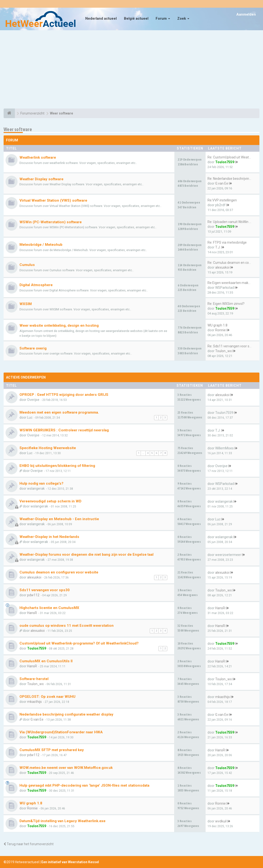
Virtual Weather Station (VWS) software (53, 200)
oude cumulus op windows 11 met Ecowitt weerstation (67, 626)
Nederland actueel (101, 18)
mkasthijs (34, 702)
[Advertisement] (131, 70)
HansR (32, 613)
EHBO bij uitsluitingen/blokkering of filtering (57, 466)
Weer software (18, 129)
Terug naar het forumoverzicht (29, 844)
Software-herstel (34, 679)
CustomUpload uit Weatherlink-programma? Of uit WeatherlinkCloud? (79, 643)
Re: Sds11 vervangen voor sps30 (232, 346)
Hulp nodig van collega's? (41, 483)
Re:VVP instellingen (222, 200)
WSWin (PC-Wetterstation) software (51, 222)
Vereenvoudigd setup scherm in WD (50, 501)
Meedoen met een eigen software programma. (59, 412)
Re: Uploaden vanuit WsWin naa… (232, 222)
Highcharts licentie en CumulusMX (49, 608)
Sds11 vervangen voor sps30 (45, 590)
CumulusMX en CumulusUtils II (46, 661)
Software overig (33, 348)
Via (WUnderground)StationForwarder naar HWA (61, 732)
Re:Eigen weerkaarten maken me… (234, 283)
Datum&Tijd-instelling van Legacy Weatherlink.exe (62, 821)
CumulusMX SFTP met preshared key (52, 750)
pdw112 (33, 595)
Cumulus (27, 265)
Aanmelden (246, 14)
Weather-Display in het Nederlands (49, 537)
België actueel (136, 18)
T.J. (218, 247)
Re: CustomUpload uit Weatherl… (232, 157)
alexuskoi (222, 267)
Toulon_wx (223, 351)
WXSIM (26, 304)
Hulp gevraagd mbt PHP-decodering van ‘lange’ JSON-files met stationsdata (84, 785)
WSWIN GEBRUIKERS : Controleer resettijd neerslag (64, 430)
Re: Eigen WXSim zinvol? (226, 304)
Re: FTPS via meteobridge (227, 242)
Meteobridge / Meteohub (41, 245)
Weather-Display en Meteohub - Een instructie (59, 519)
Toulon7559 (225, 162)
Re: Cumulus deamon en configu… (233, 263)
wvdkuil (221, 821)
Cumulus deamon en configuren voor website (59, 572)
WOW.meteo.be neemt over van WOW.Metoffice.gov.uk (66, 768)
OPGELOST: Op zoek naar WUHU (47, 697)
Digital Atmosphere (36, 285)
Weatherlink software (38, 157)
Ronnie (220, 330)
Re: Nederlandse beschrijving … (231, 179)
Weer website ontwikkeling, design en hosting (59, 325)
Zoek (183, 18)
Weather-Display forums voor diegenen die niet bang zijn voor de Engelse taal (86, 555)
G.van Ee (222, 183)
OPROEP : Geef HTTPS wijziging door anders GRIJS (64, 395)
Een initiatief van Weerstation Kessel (70, 862)
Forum (163, 18)
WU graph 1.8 (217, 325)
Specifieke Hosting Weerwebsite (48, 448)
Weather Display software (41, 179)
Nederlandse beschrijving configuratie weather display (66, 714)
